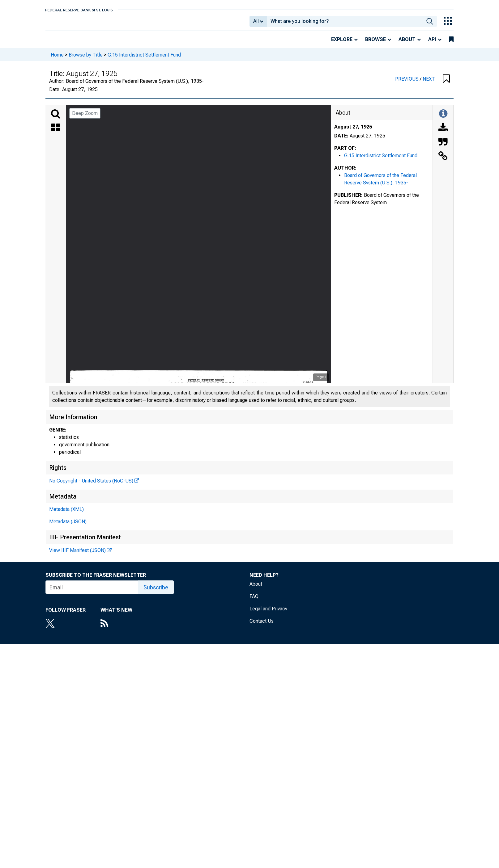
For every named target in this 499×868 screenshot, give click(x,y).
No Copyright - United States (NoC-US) (91, 485)
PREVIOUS (407, 83)
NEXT (429, 83)
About (407, 44)
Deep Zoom (85, 118)
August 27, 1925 (353, 131)
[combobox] (345, 23)
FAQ (254, 601)
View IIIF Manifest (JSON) (77, 555)
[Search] (56, 118)
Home (57, 59)
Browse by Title (86, 59)
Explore (342, 44)
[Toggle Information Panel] (443, 118)
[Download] (443, 133)
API (432, 44)
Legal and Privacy (268, 613)
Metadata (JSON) (68, 526)
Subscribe (156, 592)
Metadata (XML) (66, 514)
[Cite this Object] (443, 147)
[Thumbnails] (56, 133)
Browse (375, 44)
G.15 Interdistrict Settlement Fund (144, 59)
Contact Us (262, 625)
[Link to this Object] (443, 161)
